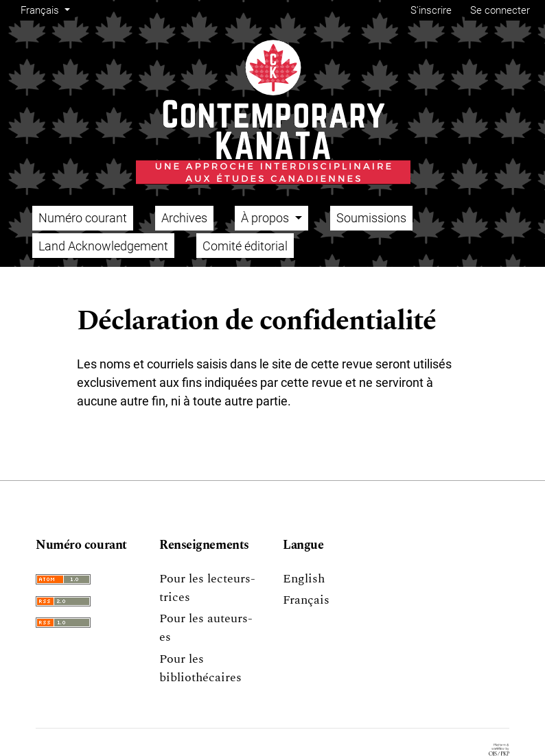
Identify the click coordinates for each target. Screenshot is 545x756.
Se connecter (500, 10)
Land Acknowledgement (103, 246)
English (304, 579)
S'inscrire (431, 10)
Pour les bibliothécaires (200, 668)
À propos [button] (266, 218)
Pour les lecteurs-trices (207, 588)
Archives (184, 218)
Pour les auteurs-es (206, 628)
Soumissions (371, 218)
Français (47, 9)
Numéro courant (83, 218)
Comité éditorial (245, 246)
